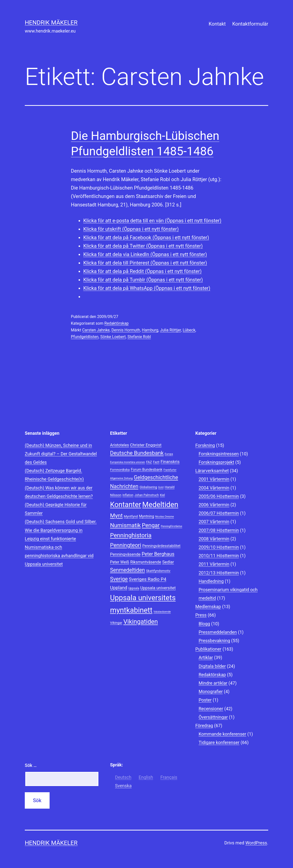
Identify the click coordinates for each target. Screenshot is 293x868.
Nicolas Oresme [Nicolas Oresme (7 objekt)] (164, 517)
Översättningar (213, 717)
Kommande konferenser (222, 734)
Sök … (31, 765)
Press (201, 615)
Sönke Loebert (113, 337)
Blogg (204, 624)
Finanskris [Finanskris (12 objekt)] (170, 462)
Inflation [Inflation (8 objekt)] (128, 495)
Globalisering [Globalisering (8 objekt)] (148, 487)
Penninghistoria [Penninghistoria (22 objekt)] (131, 535)
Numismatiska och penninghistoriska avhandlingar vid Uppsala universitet (59, 556)
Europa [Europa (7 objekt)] (169, 454)
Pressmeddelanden (218, 632)
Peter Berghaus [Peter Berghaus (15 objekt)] (158, 554)
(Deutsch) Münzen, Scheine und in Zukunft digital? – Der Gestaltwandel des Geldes (61, 454)
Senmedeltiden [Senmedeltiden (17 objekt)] (127, 570)
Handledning (211, 581)
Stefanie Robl (139, 337)
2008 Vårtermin (214, 539)
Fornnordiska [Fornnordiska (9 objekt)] (120, 470)
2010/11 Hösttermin (219, 556)
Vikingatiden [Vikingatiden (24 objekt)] (141, 622)
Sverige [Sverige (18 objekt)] (119, 579)
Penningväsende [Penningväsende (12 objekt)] (125, 554)
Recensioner (211, 709)
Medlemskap (208, 607)
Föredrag (204, 726)
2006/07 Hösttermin (219, 513)
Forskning (205, 445)
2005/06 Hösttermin (219, 496)
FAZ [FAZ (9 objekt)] (149, 462)
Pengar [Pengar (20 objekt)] (151, 525)
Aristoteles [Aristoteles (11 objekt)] (119, 445)
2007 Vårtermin (214, 522)
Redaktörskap (117, 323)
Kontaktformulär (250, 24)
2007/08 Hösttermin (219, 530)
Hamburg (150, 330)
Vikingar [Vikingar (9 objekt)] (116, 623)
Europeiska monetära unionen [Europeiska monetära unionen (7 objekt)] (128, 462)
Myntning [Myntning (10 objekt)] (146, 516)
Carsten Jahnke (96, 330)
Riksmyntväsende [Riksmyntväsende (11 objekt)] (146, 562)
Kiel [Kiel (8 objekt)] (162, 495)
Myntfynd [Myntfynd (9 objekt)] (131, 516)
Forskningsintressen (219, 454)
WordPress (256, 843)
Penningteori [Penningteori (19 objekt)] (126, 545)
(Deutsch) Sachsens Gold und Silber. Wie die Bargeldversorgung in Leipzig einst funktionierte (61, 530)
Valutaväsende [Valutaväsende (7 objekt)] (162, 612)
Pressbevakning (214, 641)
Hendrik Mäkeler (51, 23)
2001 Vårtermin (214, 479)
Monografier (211, 691)
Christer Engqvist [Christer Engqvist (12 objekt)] (146, 445)
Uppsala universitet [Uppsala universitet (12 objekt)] (158, 588)
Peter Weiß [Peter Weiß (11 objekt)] (120, 562)
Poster (205, 700)
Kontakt (217, 24)
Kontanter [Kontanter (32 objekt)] (126, 505)
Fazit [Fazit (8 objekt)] (156, 462)
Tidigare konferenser (219, 742)
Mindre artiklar (213, 683)
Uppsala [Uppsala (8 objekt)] (134, 588)
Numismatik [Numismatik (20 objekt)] (125, 525)
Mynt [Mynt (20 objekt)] (116, 516)
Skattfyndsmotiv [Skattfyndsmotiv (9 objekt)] (158, 571)
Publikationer (208, 649)
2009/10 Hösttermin (219, 547)
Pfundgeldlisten (85, 337)
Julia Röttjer (171, 330)
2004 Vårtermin (214, 488)
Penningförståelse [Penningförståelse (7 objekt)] (172, 526)
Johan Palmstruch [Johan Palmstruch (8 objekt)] (146, 495)
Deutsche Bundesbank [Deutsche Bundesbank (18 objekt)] (137, 453)
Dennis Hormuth (126, 330)
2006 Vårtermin (214, 505)
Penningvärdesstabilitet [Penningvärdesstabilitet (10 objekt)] (161, 546)
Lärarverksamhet (212, 471)
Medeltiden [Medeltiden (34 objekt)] (160, 505)
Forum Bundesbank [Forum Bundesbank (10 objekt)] (147, 470)
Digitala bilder (212, 666)
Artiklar (206, 657)
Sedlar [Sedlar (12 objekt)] (168, 562)
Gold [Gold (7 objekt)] (161, 487)
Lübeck (189, 330)
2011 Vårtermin (214, 564)
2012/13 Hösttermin (219, 573)
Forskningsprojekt (216, 462)
